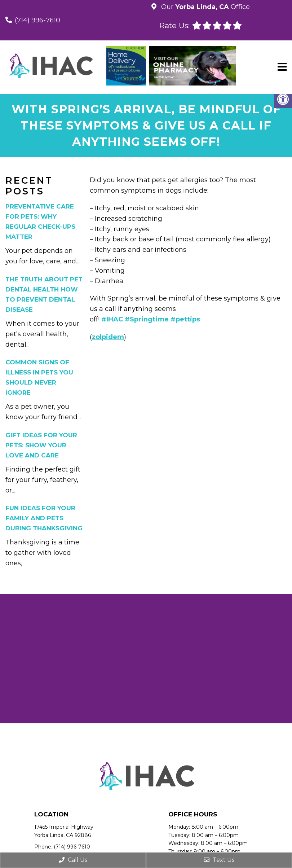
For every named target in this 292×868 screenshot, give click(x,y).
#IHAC (112, 319)
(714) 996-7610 (37, 20)
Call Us (73, 860)
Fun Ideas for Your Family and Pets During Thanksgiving (44, 518)
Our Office (205, 7)
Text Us (219, 860)
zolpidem (108, 337)
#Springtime (147, 319)
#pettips (185, 319)
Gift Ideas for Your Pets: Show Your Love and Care (41, 445)
